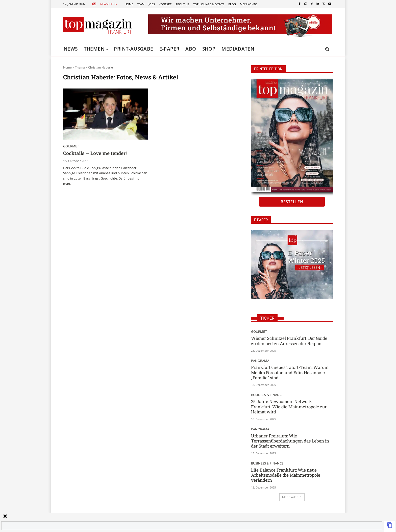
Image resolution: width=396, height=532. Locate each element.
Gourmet (71, 146)
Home (67, 67)
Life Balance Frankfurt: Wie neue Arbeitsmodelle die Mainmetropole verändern (286, 475)
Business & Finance (267, 395)
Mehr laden (292, 497)
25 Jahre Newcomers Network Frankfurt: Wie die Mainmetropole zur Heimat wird (289, 407)
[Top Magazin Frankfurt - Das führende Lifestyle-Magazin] (97, 25)
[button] (327, 49)
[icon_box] (105, 4)
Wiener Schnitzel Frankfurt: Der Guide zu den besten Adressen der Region (289, 341)
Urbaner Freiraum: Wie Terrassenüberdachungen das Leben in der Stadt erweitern (290, 441)
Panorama (260, 361)
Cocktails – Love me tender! (95, 153)
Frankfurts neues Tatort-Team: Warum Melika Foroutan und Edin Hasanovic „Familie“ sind (290, 372)
